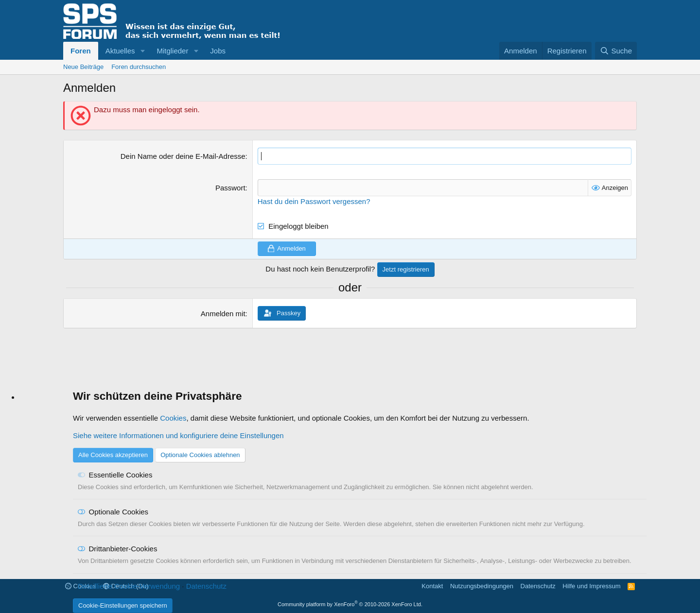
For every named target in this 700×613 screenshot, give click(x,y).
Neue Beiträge (83, 67)
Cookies (173, 418)
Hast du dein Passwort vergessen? (314, 201)
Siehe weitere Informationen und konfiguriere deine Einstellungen (178, 435)
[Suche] (616, 51)
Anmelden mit (223, 314)
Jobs (218, 51)
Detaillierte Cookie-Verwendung (129, 586)
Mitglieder (172, 51)
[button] (142, 51)
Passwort (230, 188)
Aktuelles (120, 51)
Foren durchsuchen (139, 67)
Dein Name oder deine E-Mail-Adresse (183, 156)
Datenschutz (206, 586)
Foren (81, 51)
